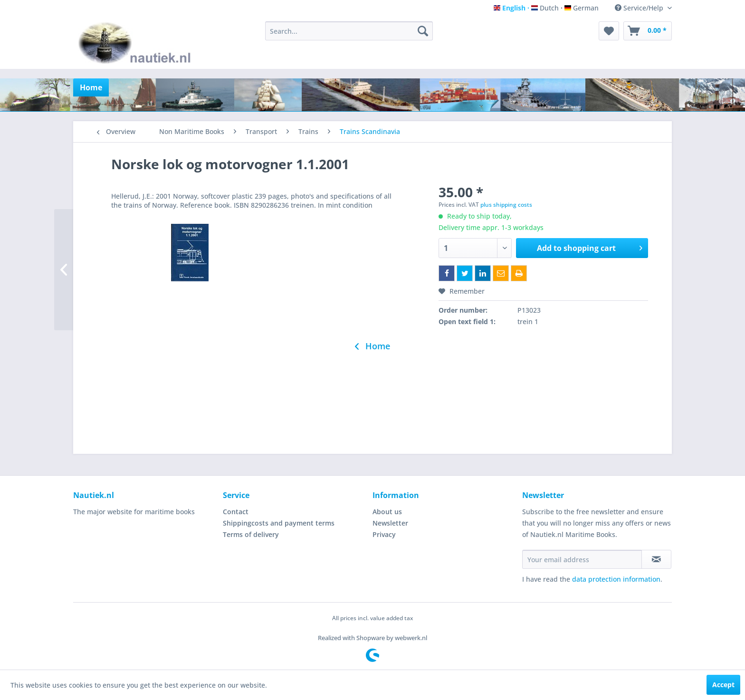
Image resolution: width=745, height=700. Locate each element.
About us (387, 512)
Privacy (384, 534)
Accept (723, 685)
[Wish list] (609, 31)
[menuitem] (349, 31)
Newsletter (390, 523)
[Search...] (349, 31)
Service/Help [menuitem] (640, 8)
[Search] (423, 31)
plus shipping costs (506, 205)
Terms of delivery (251, 534)
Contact (236, 512)
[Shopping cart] (648, 31)
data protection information (616, 579)
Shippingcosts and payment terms (279, 523)
